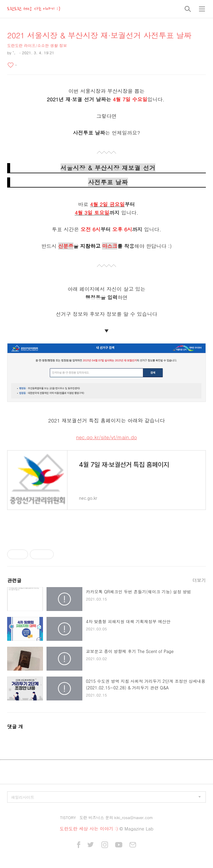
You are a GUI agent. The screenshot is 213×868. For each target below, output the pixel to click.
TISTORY (68, 817)
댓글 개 (15, 727)
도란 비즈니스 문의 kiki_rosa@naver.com (116, 817)
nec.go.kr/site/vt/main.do (106, 437)
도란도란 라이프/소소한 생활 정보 (37, 45)
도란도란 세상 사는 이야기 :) (34, 9)
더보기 (199, 580)
